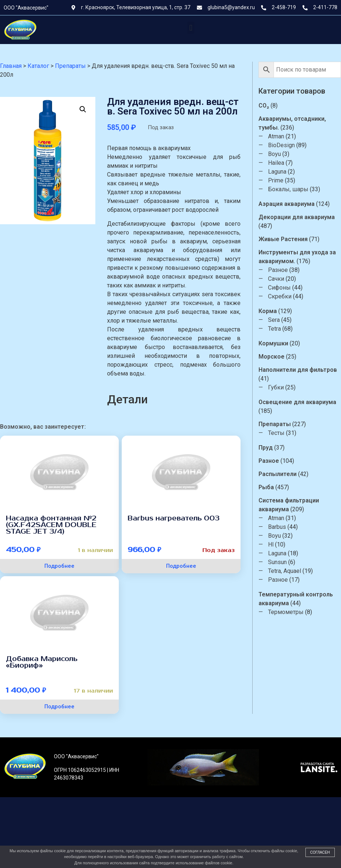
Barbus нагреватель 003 (174, 518)
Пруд (271, 448)
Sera (279, 320)
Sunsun (283, 562)
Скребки (285, 296)
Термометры (291, 612)
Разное (283, 270)
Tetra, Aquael (290, 571)
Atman (282, 136)
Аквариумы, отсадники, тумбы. (298, 123)
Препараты (280, 424)
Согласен (320, 852)
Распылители (283, 474)
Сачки (282, 279)
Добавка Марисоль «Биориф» (42, 662)
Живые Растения (289, 239)
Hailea (282, 163)
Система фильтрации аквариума (294, 505)
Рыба (272, 487)
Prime (281, 180)
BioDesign (287, 145)
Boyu (280, 154)
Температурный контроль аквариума (301, 599)
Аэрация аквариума (292, 204)
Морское (277, 357)
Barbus (283, 527)
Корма (273, 311)
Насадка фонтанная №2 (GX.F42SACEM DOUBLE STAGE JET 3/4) (51, 525)
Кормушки (279, 343)
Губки (281, 387)
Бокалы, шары (294, 189)
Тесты (282, 433)
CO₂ (269, 106)
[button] (191, 28)
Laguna (283, 172)
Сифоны (285, 288)
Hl (276, 544)
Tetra (280, 329)
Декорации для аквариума (302, 217)
